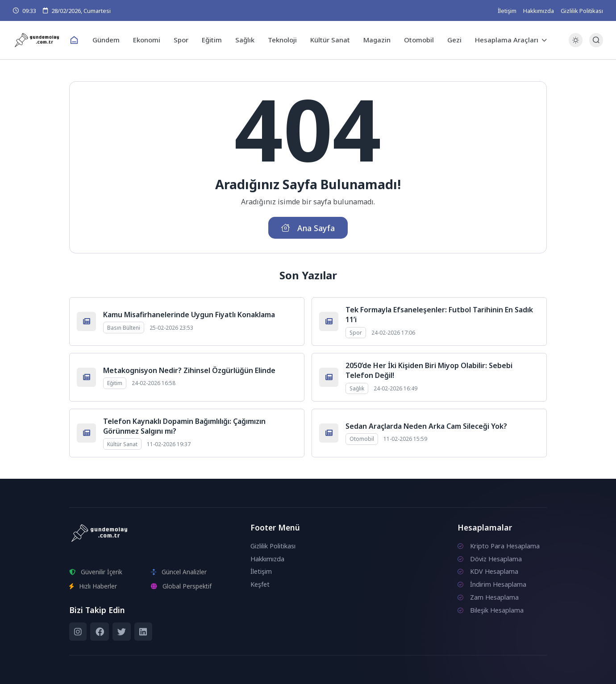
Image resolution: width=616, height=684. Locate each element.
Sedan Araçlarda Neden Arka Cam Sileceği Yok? (426, 426)
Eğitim (212, 40)
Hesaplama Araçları (507, 40)
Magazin (377, 40)
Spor (181, 40)
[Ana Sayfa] (74, 40)
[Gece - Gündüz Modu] (576, 45)
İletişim (507, 11)
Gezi (454, 40)
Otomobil (419, 40)
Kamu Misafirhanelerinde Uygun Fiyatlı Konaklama (189, 315)
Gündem (106, 40)
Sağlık (245, 40)
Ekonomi (147, 40)
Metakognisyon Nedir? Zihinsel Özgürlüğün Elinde (189, 370)
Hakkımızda (539, 11)
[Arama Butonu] (596, 40)
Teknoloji (282, 40)
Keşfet (260, 584)
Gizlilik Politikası (582, 11)
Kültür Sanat (330, 40)
